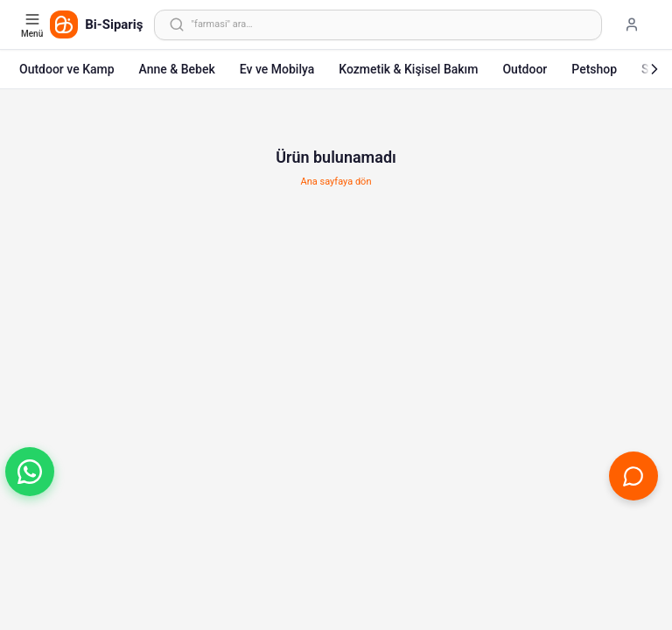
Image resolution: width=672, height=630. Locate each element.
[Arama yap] (378, 25)
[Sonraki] (654, 69)
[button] (30, 472)
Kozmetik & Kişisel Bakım (408, 69)
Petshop (594, 69)
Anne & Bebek (177, 69)
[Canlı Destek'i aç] (633, 476)
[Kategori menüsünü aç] (34, 24)
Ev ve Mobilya (277, 69)
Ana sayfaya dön (336, 182)
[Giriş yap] (632, 24)
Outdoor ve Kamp (67, 69)
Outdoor (525, 69)
